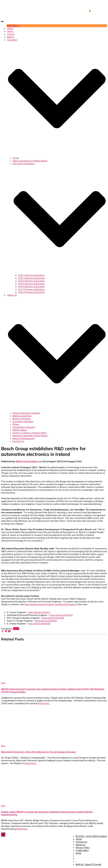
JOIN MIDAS (13, 26)
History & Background (23, 438)
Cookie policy (82, 850)
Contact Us (18, 441)
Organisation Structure (24, 427)
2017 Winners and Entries (31, 289)
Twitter (77, 860)
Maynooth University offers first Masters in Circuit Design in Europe (38, 752)
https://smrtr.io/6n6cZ (39, 612)
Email (78, 853)
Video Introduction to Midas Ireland (30, 161)
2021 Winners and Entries (31, 278)
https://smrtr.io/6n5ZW (61, 615)
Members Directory (22, 416)
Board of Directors (22, 419)
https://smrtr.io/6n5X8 (39, 624)
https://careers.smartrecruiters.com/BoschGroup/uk (50, 604)
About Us (80, 845)
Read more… (44, 703)
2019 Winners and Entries (31, 284)
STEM (16, 158)
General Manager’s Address (26, 413)
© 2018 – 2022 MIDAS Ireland (91, 836)
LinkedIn (77, 862)
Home (10, 28)
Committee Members (23, 421)
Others (16, 424)
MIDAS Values (20, 430)
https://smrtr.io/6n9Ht (46, 621)
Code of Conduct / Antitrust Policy (30, 433)
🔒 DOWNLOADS (98, 10)
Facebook (77, 857)
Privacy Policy (83, 847)
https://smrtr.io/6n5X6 (53, 618)
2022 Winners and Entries (31, 275)
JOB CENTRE (95, 5)
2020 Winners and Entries (31, 281)
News (10, 31)
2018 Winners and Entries (31, 287)
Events (11, 34)
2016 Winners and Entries (31, 292)
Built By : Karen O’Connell (88, 864)
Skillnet (10, 37)
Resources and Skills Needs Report (30, 436)
